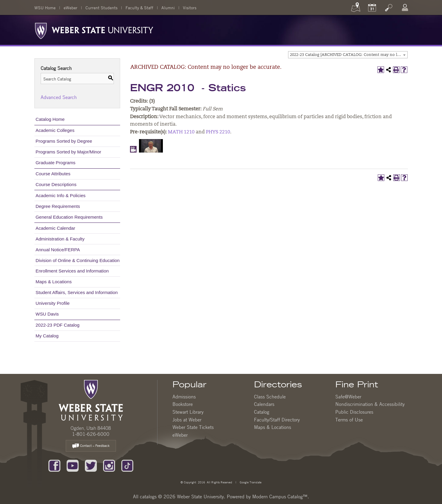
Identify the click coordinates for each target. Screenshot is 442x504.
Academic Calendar (55, 228)
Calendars (264, 404)
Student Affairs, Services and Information (77, 292)
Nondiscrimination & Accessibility (370, 404)
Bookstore (183, 404)
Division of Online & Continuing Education (78, 260)
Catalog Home (50, 119)
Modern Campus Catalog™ (280, 497)
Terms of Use (349, 420)
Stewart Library (188, 412)
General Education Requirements (69, 217)
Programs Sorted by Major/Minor (68, 152)
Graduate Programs (55, 163)
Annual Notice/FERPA (58, 250)
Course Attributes (53, 174)
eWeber (71, 7)
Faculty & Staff (139, 7)
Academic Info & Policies (61, 195)
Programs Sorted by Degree (64, 141)
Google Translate (250, 482)
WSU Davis (47, 314)
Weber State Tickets (193, 427)
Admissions (184, 397)
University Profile (53, 303)
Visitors (190, 7)
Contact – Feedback (91, 446)
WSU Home (45, 7)
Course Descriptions (56, 184)
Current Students (101, 7)
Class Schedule (270, 397)
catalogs (148, 497)
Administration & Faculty (60, 239)
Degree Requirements (58, 206)
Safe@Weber (348, 397)
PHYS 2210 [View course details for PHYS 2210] (218, 132)
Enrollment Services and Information (72, 271)
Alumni (168, 7)
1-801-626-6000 (91, 434)
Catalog (262, 412)
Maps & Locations (54, 282)
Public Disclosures (354, 412)
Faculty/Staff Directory (277, 420)
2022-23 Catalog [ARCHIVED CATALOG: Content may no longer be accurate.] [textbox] (349, 55)
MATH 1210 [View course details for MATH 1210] (181, 132)
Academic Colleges (55, 130)
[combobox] (348, 55)
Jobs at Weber (187, 420)
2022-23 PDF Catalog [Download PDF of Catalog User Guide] (58, 325)
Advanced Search (59, 97)
